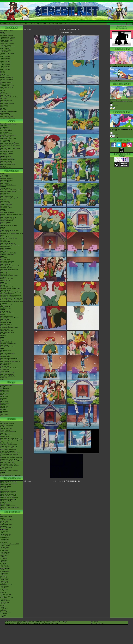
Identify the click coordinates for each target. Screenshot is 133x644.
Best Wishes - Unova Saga (8, 139)
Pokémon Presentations (7, 103)
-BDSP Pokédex (5, 48)
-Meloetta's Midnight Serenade (9, 454)
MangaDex (3, 387)
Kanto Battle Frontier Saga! (8, 135)
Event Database (5, 113)
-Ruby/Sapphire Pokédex (7, 37)
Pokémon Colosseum (6, 316)
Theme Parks (4, 107)
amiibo (2, 379)
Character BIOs (5, 388)
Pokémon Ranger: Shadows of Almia (11, 300)
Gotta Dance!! (4, 489)
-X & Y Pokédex (5, 42)
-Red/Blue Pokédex (6, 34)
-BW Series (4, 560)
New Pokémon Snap (6, 204)
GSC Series (4, 398)
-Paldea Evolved (5, 536)
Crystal (2, 340)
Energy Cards (4, 523)
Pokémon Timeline (6, 94)
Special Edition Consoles (8, 373)
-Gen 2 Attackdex (5, 58)
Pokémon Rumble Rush (7, 219)
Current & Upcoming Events (9, 112)
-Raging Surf (4, 583)
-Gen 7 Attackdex (5, 66)
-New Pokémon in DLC (7, 116)
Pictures (115, 109)
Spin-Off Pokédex (5, 76)
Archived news (8, 31)
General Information (6, 385)
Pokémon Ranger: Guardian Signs (10, 289)
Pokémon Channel (6, 321)
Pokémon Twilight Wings (8, 160)
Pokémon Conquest (6, 268)
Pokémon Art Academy (7, 237)
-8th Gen (3, 90)
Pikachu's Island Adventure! (8, 494)
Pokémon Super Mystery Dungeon (10, 245)
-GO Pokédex (4, 52)
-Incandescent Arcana (6, 597)
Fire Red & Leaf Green (7, 313)
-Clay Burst (4, 588)
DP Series (3, 405)
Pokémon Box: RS (6, 323)
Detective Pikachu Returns (8, 185)
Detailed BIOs (4, 390)
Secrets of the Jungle (6, 467)
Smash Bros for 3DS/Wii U (8, 253)
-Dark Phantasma (5, 601)
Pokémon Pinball (5, 357)
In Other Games (5, 370)
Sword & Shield (5, 188)
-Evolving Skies (5, 552)
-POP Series (4, 576)
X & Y (2, 229)
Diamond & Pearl (5, 284)
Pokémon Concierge (6, 100)
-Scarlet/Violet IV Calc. (7, 86)
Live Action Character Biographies (10, 475)
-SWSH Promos (5, 571)
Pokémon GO (4, 177)
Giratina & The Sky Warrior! (9, 445)
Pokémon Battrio (5, 306)
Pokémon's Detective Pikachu (9, 470)
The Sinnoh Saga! (5, 137)
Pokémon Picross (5, 246)
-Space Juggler (4, 602)
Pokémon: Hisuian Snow (7, 163)
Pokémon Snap (5, 355)
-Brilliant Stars (4, 547)
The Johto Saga (5, 132)
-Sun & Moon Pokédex (7, 44)
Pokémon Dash (5, 319)
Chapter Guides (5, 392)
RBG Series (4, 395)
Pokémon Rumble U (6, 264)
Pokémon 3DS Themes (7, 374)
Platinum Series (5, 406)
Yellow (2, 352)
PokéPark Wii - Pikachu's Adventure (11, 295)
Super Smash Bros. (6, 363)
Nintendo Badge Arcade (7, 255)
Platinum (3, 285)
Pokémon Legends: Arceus (8, 191)
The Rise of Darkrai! (6, 443)
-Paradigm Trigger (6, 596)
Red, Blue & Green (6, 350)
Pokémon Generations (7, 158)
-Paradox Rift (4, 531)
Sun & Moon (4, 211)
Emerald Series (5, 403)
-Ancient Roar (4, 581)
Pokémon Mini (5, 345)
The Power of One (6, 427)
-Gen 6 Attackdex (5, 65)
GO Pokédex (44, 24)
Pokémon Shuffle (5, 242)
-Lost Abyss (4, 599)
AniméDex (3, 126)
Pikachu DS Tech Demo (7, 331)
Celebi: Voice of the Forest (8, 432)
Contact (22, 24)
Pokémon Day (4, 102)
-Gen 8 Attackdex (5, 68)
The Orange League (6, 130)
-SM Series (3, 557)
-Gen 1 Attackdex (5, 56)
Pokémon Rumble (5, 290)
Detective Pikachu (6, 222)
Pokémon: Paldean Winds (8, 164)
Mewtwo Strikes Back (7, 425)
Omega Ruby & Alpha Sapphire (9, 230)
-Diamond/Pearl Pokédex (8, 39)
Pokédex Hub (35, 24)
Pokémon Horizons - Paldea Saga (10, 148)
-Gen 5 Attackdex (5, 63)
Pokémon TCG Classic (7, 528)
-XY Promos (4, 575)
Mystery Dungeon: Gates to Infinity (11, 266)
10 (73, 29)
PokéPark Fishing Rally (7, 332)
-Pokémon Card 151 (6, 584)
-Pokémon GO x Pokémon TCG (9, 544)
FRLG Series (4, 401)
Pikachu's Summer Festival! (8, 491)
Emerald (3, 314)
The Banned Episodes (6, 153)
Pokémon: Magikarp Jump (8, 217)
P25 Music (3, 99)
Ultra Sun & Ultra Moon (7, 213)
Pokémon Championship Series (9, 97)
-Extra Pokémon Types (7, 520)
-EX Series (3, 563)
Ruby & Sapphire (5, 311)
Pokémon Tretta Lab (6, 263)
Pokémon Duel (5, 251)
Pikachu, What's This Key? (8, 506)
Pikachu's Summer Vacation (8, 481)
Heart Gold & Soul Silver (8, 287)
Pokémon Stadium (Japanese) (9, 358)
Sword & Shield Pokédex (56, 24)
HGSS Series (4, 408)
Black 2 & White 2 (6, 259)
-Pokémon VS (4, 610)
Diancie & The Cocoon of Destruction (11, 458)
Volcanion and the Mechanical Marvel (11, 461)
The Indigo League (6, 129)
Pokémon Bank (5, 232)
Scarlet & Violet (5, 175)
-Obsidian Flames (5, 534)
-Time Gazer (4, 604)
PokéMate (3, 336)
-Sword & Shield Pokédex (8, 47)
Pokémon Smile (5, 201)
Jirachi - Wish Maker (6, 435)
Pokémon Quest (5, 224)
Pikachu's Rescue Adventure (8, 483)
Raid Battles (4, 526)
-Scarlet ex (3, 591)
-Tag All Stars (4, 609)
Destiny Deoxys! (5, 437)
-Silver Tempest (5, 541)
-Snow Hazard (4, 586)
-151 (2, 533)
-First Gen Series (5, 567)
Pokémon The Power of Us (8, 464)
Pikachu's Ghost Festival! (8, 493)
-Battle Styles (4, 555)
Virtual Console (5, 371)
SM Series (3, 416)
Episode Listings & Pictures (8, 124)
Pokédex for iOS (5, 280)
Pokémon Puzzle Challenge (8, 344)
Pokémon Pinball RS (6, 324)
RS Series (3, 400)
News (2, 31)
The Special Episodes (6, 151)
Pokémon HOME (5, 193)
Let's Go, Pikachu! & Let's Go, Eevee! (11, 214)
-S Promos (3, 615)
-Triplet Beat (4, 589)
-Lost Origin (4, 542)
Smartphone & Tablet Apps (8, 376)
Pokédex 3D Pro (5, 274)
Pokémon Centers (5, 95)
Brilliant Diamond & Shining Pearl (10, 190)
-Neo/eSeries (4, 565)
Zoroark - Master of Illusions (9, 448)
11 (76, 29)
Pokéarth (68, 24)
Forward (98, 623)
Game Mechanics (5, 84)
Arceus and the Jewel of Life (9, 446)
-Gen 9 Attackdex (5, 69)
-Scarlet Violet (4, 538)
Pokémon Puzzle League (7, 353)
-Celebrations (4, 550)
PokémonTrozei (5, 329)
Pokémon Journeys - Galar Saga (9, 143)
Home (11, 24)
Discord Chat (4, 110)
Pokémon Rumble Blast (7, 271)
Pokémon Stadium (6, 360)
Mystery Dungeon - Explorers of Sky (11, 298)
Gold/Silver (4, 339)
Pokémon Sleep (5, 183)
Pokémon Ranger (5, 326)
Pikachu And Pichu (6, 485)
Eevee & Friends (5, 504)
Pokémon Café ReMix (7, 179)
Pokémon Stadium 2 (6, 342)
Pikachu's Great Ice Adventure (9, 498)
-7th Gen (3, 92)
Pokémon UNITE (5, 182)
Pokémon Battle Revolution (8, 297)
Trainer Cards (4, 521)
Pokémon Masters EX (7, 180)
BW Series (3, 409)
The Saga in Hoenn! (6, 134)
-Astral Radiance (5, 546)
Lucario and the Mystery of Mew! (10, 438)
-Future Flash (4, 580)
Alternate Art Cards (6, 525)
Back (93, 623)
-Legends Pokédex (6, 50)
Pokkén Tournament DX (7, 221)
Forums (16, 24)
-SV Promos (4, 570)
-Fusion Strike (4, 549)
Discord (28, 24)
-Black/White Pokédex (7, 40)
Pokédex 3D (4, 272)
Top (103, 623)
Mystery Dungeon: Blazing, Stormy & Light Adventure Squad (11, 293)
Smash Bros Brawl (6, 308)
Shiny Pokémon (5, 155)
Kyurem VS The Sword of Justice (10, 453)
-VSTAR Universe (6, 594)
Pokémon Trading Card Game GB (10, 361)
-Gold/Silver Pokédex (6, 35)
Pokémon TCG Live (6, 208)
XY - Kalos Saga (5, 140)
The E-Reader (4, 334)
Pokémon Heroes (5, 433)
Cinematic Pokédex (6, 82)
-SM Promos (4, 573)
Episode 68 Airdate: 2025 (121, 129)
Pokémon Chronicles (6, 150)
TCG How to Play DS (7, 279)
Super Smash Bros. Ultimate (9, 225)
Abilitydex (3, 74)
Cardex (2, 81)
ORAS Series (4, 414)
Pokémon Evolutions (6, 161)
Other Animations (5, 168)
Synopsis (114, 134)
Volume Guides (5, 393)
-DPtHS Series (4, 562)
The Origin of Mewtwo (7, 424)
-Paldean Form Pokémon (7, 118)
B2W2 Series (4, 411)
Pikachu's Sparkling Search (8, 499)
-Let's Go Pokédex (6, 45)
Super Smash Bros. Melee (8, 347)
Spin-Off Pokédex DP (7, 78)
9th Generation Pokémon (7, 115)
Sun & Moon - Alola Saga (8, 142)
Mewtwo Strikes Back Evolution (10, 466)
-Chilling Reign (5, 554)
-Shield (2, 607)
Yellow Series (4, 397)
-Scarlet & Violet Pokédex (8, 53)
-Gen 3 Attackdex (5, 60)
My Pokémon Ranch (6, 305)
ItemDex (3, 71)
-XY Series (3, 559)
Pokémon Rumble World (7, 243)
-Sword (2, 605)
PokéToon (3, 166)
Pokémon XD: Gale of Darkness (10, 318)
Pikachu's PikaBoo (6, 486)
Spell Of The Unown (6, 428)
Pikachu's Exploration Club (8, 496)
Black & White (5, 258)
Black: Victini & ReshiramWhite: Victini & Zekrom (8, 450)
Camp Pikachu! (5, 488)
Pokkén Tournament (6, 250)
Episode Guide (66, 32)
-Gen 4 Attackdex (5, 61)
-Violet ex (3, 593)
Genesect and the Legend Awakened (11, 456)
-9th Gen (3, 89)
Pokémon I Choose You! (7, 462)
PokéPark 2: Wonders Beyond (9, 269)
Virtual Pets (4, 378)
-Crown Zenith (4, 539)
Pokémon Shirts (5, 105)
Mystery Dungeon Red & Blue (9, 327)
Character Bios (5, 127)
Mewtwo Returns (5, 430)
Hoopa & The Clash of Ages (8, 459)
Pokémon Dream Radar (7, 261)
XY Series (3, 413)
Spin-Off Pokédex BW (7, 79)
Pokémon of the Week (7, 87)
